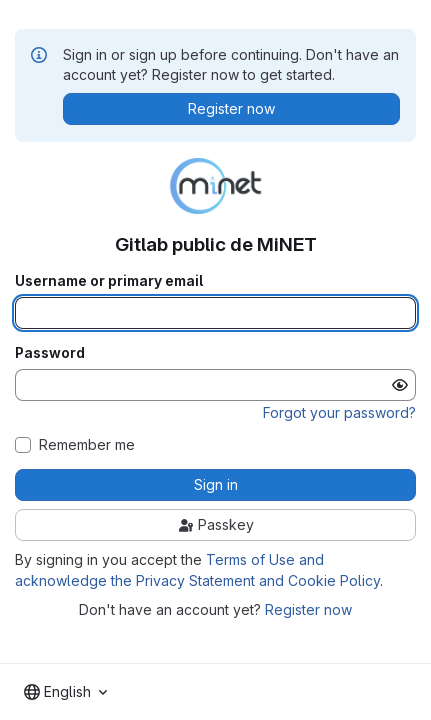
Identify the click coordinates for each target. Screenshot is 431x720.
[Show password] (400, 385)
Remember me (87, 445)
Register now (308, 609)
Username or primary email (109, 281)
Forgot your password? (339, 412)
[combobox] (65, 692)
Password (50, 353)
